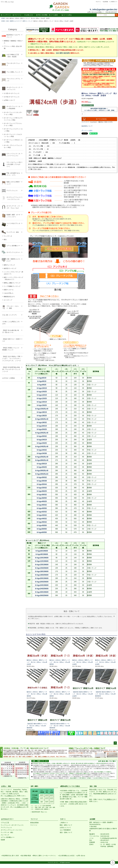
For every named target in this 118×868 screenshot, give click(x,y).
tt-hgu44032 (42, 519)
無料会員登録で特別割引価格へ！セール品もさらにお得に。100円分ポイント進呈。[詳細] (99, 109)
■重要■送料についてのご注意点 (70, 786)
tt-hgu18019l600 (42, 571)
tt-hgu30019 (42, 464)
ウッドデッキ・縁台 (7, 832)
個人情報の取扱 (26, 856)
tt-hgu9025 (42, 385)
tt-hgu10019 (42, 388)
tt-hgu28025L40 (42, 460)
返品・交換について (66, 832)
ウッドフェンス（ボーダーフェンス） (12, 825)
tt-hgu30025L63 (42, 474)
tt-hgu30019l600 (42, 592)
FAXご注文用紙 (42, 15)
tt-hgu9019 (42, 381)
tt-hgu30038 (42, 481)
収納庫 (3, 840)
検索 (116, 15)
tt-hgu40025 (42, 501)
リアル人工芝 (5, 823)
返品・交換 (93, 786)
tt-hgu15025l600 (42, 568)
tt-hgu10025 (42, 392)
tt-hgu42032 (42, 512)
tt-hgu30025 (42, 467)
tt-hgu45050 (42, 525)
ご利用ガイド (114, 2)
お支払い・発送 (6, 786)
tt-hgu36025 (42, 491)
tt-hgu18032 (42, 422)
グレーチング (5, 835)
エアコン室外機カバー (8, 837)
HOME (3, 18)
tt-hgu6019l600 (42, 551)
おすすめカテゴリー (7, 819)
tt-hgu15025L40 (42, 409)
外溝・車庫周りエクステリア (14, 21)
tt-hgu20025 (42, 429)
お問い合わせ (81, 856)
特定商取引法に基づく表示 (11, 856)
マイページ (17, 15)
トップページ (6, 15)
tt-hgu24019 (42, 440)
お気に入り (29, 15)
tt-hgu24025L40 (42, 447)
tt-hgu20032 (42, 436)
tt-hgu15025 (42, 405)
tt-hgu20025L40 (42, 433)
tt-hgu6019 (42, 378)
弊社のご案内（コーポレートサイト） (45, 856)
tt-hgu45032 (42, 522)
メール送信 (53, 15)
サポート (63, 819)
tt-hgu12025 (42, 398)
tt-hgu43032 (42, 515)
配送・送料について (66, 825)
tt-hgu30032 (42, 477)
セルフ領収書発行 (65, 830)
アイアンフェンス (6, 827)
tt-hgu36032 (42, 495)
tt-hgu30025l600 (42, 595)
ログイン (99, 2)
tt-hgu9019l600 (42, 554)
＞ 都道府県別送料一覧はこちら (39, 812)
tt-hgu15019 (42, 402)
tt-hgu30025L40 (42, 471)
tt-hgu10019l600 (42, 558)
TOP (113, 863)
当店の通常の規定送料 (63, 53)
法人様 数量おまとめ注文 (67, 856)
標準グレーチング (28, 21)
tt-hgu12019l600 (42, 561)
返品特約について (87, 126)
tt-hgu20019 (42, 426)
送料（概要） (35, 786)
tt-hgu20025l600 (42, 582)
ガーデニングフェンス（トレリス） (12, 830)
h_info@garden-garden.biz (104, 9)
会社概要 (92, 819)
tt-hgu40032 (42, 505)
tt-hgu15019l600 (42, 565)
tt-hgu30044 (42, 484)
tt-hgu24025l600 (42, 589)
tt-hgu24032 (42, 450)
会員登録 (106, 2)
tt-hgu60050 (42, 532)
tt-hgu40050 (42, 508)
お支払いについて (65, 827)
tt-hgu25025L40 (42, 457)
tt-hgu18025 (42, 416)
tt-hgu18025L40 (42, 419)
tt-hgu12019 (42, 395)
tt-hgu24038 (42, 453)
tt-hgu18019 (42, 412)
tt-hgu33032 (42, 488)
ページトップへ (115, 743)
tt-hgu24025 (42, 443)
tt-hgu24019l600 (42, 585)
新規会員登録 (34, 823)
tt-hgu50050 (42, 529)
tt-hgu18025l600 (42, 575)
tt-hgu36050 (42, 498)
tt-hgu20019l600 (42, 578)
